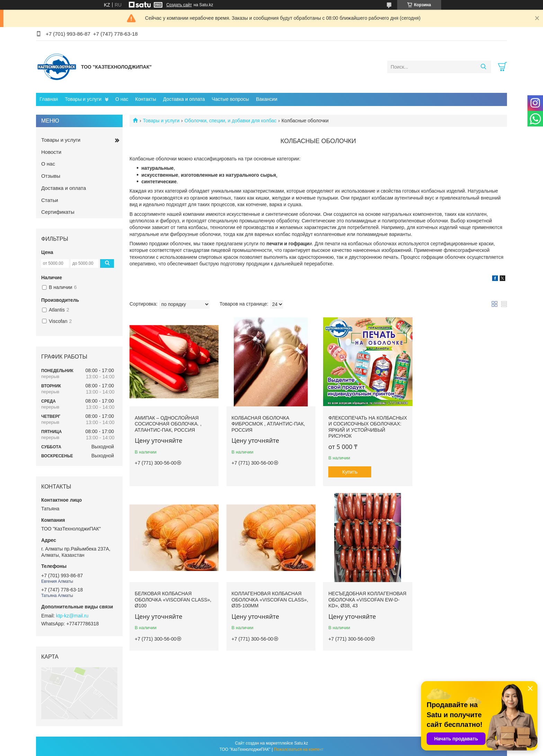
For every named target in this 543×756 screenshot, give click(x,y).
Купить (349, 471)
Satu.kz (301, 743)
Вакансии (267, 99)
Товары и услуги (83, 99)
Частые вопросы (231, 99)
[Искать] (483, 67)
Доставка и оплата (184, 99)
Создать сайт (179, 5)
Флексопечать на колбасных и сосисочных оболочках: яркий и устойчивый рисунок (363, 426)
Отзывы (51, 176)
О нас (122, 99)
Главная (49, 99)
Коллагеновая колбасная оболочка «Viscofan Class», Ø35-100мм (173, 599)
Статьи (50, 200)
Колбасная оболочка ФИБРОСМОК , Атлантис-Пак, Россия (268, 423)
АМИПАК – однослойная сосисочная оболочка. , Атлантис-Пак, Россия (168, 423)
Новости (51, 152)
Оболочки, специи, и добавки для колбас (231, 121)
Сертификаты (58, 212)
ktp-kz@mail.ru (72, 616)
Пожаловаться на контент (299, 749)
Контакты (145, 99)
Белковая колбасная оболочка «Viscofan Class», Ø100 (462, 423)
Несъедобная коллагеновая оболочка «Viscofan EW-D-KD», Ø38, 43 (270, 599)
